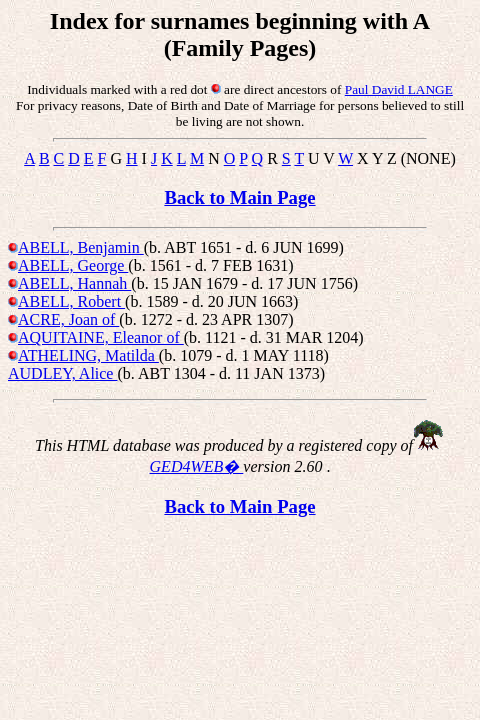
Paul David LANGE (399, 89)
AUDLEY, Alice (62, 373)
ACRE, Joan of (68, 319)
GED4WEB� (197, 466)
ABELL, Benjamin (81, 247)
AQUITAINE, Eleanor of (101, 337)
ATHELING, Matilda (88, 355)
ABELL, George (73, 265)
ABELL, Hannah (74, 283)
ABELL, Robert (71, 301)
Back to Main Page (239, 197)
